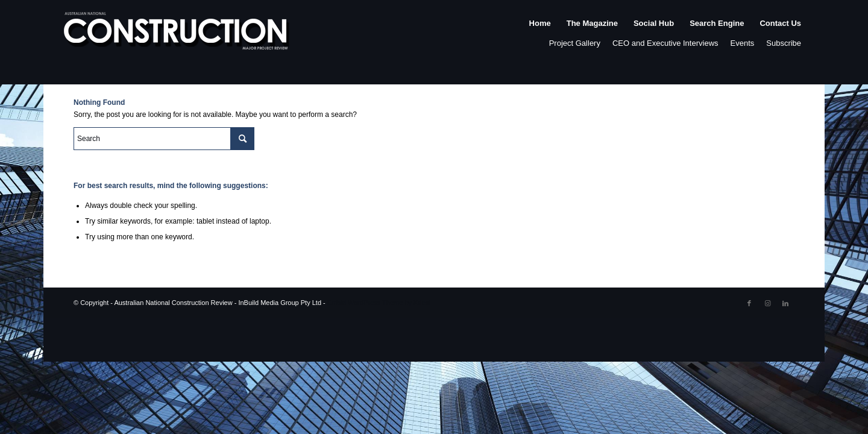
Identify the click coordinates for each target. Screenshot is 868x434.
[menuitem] (540, 36)
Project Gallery (575, 43)
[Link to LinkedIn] (785, 303)
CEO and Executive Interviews (665, 43)
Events (743, 43)
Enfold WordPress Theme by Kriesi (379, 303)
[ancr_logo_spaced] (177, 36)
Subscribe (784, 43)
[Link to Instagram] (767, 303)
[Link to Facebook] (749, 303)
